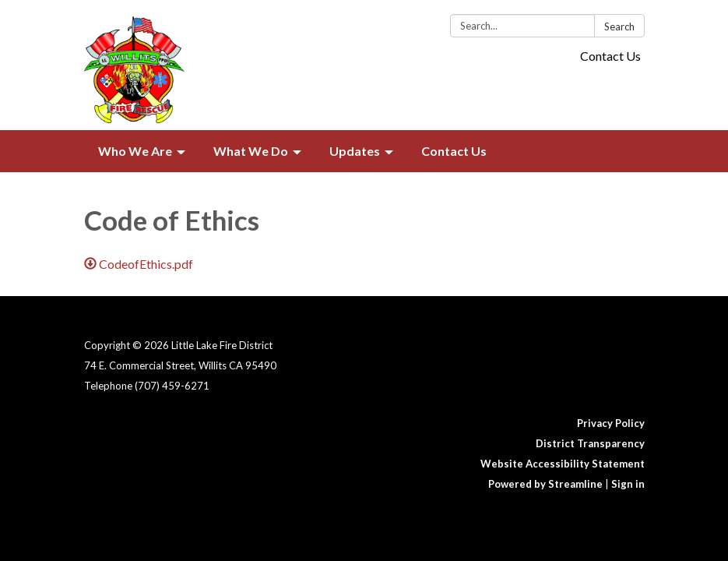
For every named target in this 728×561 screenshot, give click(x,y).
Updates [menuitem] (355, 151)
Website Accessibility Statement (563, 464)
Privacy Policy (611, 423)
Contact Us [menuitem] (454, 151)
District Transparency (590, 443)
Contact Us (610, 56)
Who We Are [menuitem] (135, 151)
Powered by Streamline (545, 484)
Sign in (628, 484)
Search (619, 26)
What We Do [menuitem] (251, 151)
